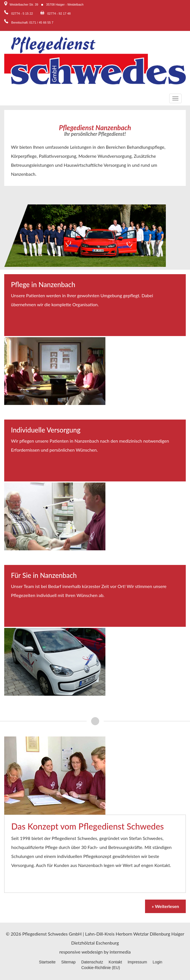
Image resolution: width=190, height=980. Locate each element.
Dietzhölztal (83, 943)
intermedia (120, 952)
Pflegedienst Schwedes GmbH (52, 934)
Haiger (178, 934)
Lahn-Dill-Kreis (100, 934)
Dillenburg (160, 934)
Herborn (124, 934)
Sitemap (68, 962)
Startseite (47, 962)
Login (157, 962)
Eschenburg (107, 943)
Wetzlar (141, 934)
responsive (70, 952)
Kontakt (115, 962)
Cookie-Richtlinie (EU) (101, 968)
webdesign (92, 952)
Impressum (137, 962)
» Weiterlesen (165, 906)
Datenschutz (92, 962)
